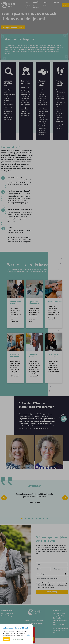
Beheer (7, 639)
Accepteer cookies (18, 639)
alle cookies (27, 635)
